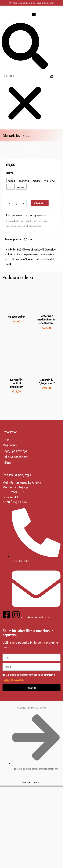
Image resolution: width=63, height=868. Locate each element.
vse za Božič (27, 303)
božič (17, 303)
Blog (6, 521)
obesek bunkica (33, 308)
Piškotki (8, 545)
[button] (34, 14)
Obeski (45, 298)
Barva (10, 255)
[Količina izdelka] (16, 286)
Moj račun (10, 527)
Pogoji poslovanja (15, 533)
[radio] (11, 263)
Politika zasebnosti (15, 539)
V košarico (40, 285)
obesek (21, 308)
